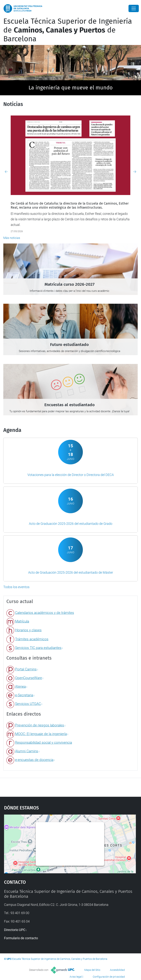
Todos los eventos (16, 587)
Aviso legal (76, 977)
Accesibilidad (117, 970)
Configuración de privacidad (109, 977)
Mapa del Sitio (92, 970)
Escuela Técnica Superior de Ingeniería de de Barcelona (68, 30)
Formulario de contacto (21, 938)
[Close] (134, 8)
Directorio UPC (15, 930)
